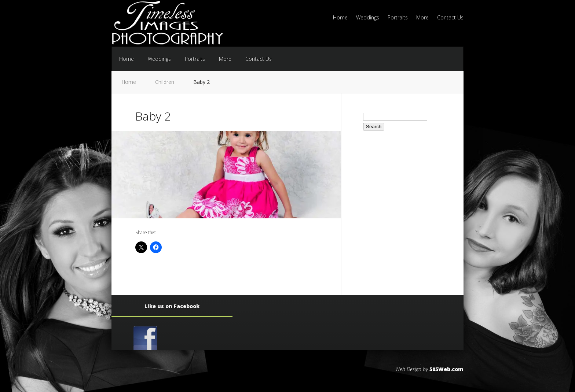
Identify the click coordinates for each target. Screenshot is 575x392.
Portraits (398, 18)
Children (165, 82)
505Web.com (446, 369)
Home (340, 18)
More (422, 18)
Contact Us (450, 18)
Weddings (368, 18)
